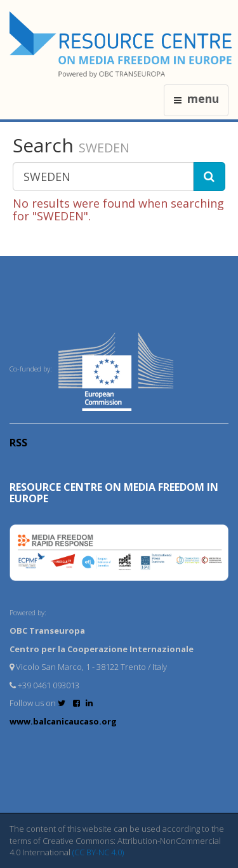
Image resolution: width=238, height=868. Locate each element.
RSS (18, 443)
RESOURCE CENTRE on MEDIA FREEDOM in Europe (114, 493)
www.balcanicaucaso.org (63, 721)
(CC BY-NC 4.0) (98, 852)
